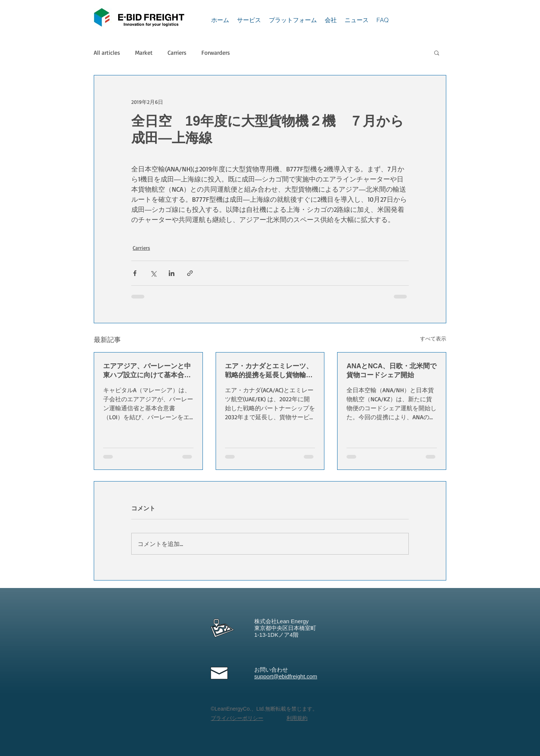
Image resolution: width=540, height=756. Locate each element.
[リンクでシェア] (190, 273)
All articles (107, 52)
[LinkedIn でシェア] (172, 273)
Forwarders (216, 52)
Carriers (177, 52)
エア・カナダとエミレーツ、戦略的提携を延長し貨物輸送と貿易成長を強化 (269, 371)
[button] (437, 52)
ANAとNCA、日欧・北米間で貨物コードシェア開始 (391, 370)
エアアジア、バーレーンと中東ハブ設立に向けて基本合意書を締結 (147, 371)
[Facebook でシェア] (135, 273)
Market (144, 52)
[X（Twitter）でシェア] (153, 273)
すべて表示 (433, 338)
